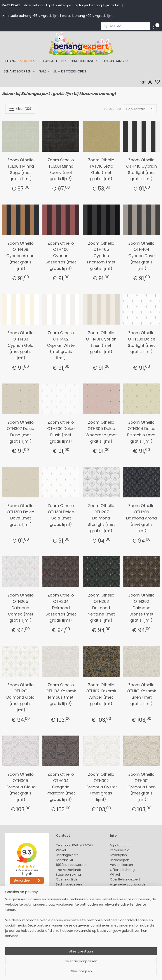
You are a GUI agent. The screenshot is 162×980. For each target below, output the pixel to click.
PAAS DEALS (11, 5)
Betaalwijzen (120, 860)
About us (63, 909)
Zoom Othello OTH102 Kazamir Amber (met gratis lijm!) (101, 694)
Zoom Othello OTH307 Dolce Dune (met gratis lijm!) (20, 432)
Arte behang (12, 914)
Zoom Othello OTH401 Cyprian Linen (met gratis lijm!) (101, 342)
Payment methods (71, 914)
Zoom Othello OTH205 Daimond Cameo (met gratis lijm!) (21, 608)
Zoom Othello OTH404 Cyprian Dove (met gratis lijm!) (141, 256)
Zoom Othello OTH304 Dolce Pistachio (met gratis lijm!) (141, 432)
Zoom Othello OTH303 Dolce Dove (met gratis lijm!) (20, 515)
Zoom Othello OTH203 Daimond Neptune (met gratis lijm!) (101, 608)
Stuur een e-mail (70, 875)
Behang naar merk (17, 929)
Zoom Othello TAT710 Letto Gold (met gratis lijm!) (101, 169)
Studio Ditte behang (18, 924)
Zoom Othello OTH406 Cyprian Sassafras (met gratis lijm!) (61, 256)
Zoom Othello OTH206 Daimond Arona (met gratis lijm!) (141, 518)
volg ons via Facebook (80, 929)
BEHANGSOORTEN (20, 71)
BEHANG (10, 61)
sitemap (113, 972)
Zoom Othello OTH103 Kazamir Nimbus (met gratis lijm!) (61, 694)
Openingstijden (68, 879)
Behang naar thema (18, 909)
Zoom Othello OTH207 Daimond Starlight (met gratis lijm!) (101, 518)
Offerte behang (122, 870)
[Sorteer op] (140, 109)
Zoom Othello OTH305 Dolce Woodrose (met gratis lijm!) (101, 432)
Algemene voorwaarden (129, 884)
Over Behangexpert (125, 879)
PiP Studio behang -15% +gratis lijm (30, 16)
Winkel (115, 875)
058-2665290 (82, 845)
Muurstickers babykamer (21, 939)
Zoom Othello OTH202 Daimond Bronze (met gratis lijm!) (141, 608)
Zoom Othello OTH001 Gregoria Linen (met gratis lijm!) (142, 787)
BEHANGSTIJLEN (54, 61)
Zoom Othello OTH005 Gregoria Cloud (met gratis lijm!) (21, 787)
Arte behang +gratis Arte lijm (48, 5)
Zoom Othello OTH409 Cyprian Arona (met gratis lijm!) (20, 256)
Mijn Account (120, 845)
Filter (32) (20, 109)
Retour (115, 850)
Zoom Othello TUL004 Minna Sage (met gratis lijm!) (21, 169)
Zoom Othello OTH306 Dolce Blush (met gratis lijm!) (61, 432)
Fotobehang (11, 949)
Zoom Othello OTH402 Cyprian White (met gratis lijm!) (61, 345)
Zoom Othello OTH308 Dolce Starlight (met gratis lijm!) (142, 342)
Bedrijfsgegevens (69, 884)
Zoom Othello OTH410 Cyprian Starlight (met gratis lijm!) (141, 169)
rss (122, 972)
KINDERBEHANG (85, 61)
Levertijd (116, 855)
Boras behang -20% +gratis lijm (87, 16)
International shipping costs (77, 919)
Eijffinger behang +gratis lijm (98, 5)
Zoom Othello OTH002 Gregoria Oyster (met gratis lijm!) (101, 787)
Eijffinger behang (15, 919)
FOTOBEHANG (115, 61)
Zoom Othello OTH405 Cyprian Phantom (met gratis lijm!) (101, 256)
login (146, 82)
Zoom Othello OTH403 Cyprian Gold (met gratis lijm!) (21, 345)
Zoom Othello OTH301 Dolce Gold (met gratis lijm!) (61, 515)
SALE (45, 71)
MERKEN (28, 61)
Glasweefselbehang (17, 944)
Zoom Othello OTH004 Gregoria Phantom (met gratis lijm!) (61, 787)
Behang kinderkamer (18, 934)
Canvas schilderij (15, 953)
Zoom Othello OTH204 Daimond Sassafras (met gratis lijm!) (61, 608)
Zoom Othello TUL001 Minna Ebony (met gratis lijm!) (61, 169)
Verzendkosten (121, 865)
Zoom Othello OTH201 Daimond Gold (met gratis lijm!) (20, 697)
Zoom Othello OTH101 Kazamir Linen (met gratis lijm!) (142, 694)
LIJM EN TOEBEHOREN (70, 71)
